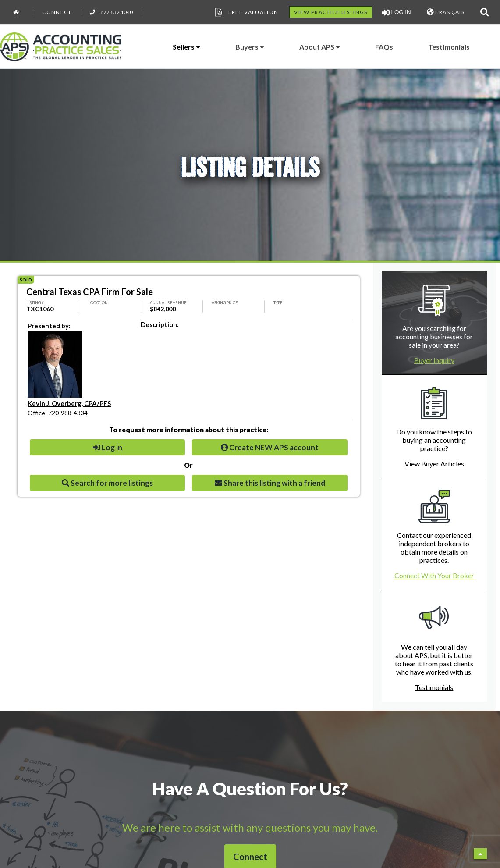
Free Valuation (246, 12)
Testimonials (449, 47)
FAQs (384, 47)
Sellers (186, 47)
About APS (320, 47)
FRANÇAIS (446, 12)
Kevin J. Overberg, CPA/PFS (69, 403)
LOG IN (396, 12)
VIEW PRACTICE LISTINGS (331, 12)
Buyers (250, 47)
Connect (57, 12)
